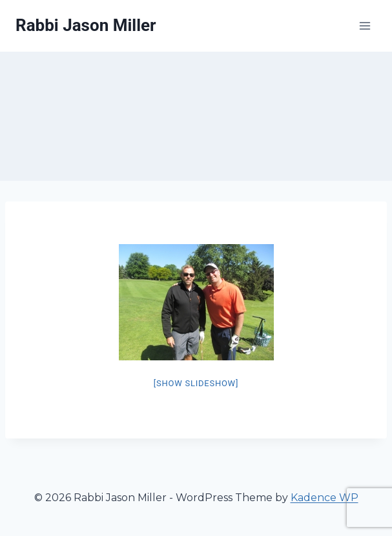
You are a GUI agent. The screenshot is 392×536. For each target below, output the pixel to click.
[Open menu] (365, 26)
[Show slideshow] (196, 383)
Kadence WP (325, 498)
